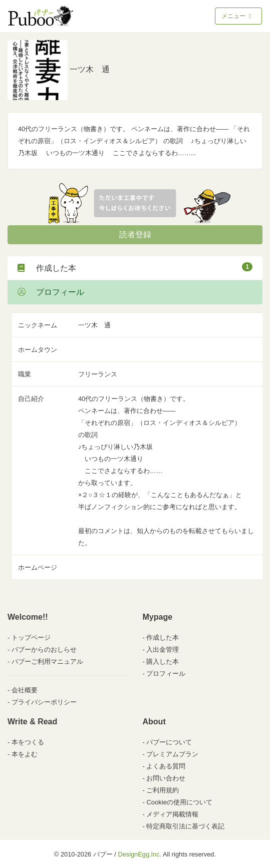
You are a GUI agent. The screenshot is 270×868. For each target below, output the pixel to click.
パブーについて (169, 742)
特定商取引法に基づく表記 (185, 826)
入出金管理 (163, 649)
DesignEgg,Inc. (140, 854)
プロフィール (51, 292)
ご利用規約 (163, 790)
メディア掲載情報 (172, 814)
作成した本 (135, 267)
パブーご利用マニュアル (47, 662)
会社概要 (25, 690)
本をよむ (25, 754)
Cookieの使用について (179, 802)
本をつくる (28, 742)
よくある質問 (166, 766)
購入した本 (163, 662)
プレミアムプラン (172, 754)
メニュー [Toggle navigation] (237, 16)
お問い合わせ (166, 778)
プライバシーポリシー (44, 702)
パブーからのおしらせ (44, 649)
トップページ (31, 637)
